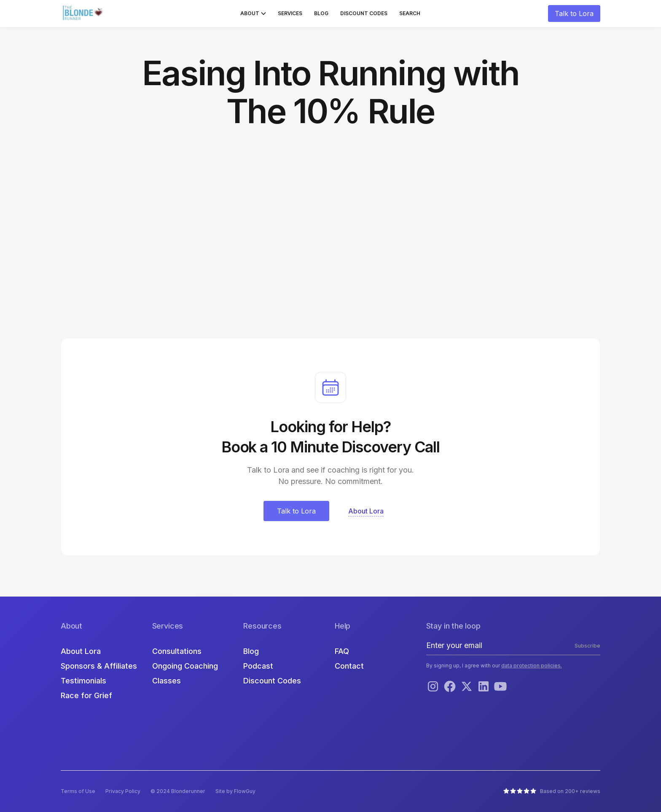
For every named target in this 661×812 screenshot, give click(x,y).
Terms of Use (78, 791)
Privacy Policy (123, 791)
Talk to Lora (574, 13)
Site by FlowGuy (235, 791)
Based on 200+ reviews (570, 791)
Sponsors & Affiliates (99, 666)
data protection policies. (532, 665)
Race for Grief (86, 695)
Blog (321, 13)
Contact (349, 666)
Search (410, 13)
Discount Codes (364, 13)
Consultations (177, 651)
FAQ (342, 651)
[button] (253, 13)
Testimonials (83, 681)
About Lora (81, 651)
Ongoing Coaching (185, 666)
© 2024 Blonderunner (178, 791)
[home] (84, 13)
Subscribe (587, 646)
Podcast (258, 666)
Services (290, 13)
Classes (167, 681)
